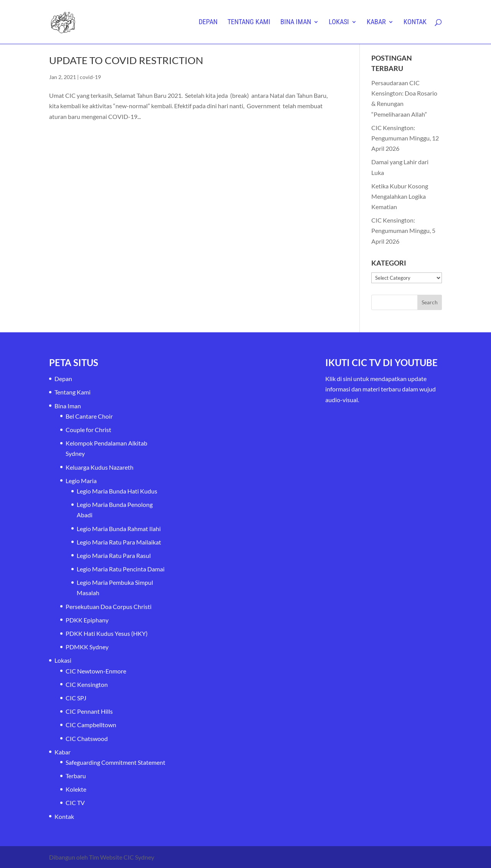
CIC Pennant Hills (89, 711)
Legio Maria (81, 481)
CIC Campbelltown (91, 725)
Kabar (376, 22)
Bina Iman (296, 22)
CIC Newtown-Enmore (96, 671)
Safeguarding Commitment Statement (115, 762)
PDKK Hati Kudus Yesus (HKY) (107, 633)
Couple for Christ (88, 430)
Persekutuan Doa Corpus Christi (109, 606)
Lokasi (339, 22)
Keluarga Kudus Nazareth (100, 467)
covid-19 (90, 77)
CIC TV (75, 803)
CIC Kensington (87, 684)
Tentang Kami (249, 22)
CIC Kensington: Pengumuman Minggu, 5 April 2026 (403, 230)
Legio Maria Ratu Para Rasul (114, 555)
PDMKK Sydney (87, 647)
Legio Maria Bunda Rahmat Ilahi (119, 529)
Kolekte (76, 789)
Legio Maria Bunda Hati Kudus (117, 491)
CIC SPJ (76, 698)
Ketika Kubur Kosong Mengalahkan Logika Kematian (400, 196)
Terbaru (76, 776)
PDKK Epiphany (87, 620)
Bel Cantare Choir (89, 416)
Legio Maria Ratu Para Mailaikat (119, 542)
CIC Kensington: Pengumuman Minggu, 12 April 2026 (405, 138)
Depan (208, 22)
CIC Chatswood (87, 738)
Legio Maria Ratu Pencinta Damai (121, 569)
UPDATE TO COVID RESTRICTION (126, 60)
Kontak (415, 22)
